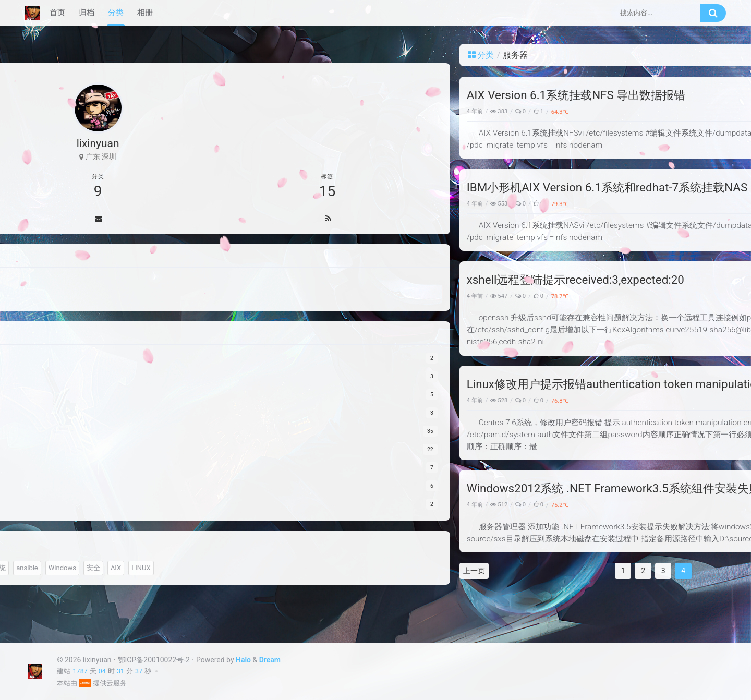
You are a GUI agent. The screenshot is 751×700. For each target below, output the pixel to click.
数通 (68, 548)
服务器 (552, 111)
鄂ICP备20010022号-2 (154, 660)
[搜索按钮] (713, 13)
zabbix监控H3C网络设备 (627, 255)
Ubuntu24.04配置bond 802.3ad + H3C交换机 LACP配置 (644, 236)
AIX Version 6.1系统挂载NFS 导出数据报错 (298, 95)
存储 (136, 548)
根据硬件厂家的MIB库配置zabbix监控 (644, 218)
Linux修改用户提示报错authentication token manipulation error (351, 384)
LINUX (92, 604)
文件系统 (51, 586)
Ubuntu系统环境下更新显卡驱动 (640, 200)
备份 (112, 548)
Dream (270, 660)
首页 (57, 13)
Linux (522, 296)
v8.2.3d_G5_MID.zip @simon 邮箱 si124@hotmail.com (644, 399)
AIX (67, 604)
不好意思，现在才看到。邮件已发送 (647, 459)
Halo (243, 660)
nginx (73, 567)
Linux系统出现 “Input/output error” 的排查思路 (644, 182)
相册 (145, 13)
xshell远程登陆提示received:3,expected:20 (298, 280)
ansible (86, 586)
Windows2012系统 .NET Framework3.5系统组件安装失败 (336, 488)
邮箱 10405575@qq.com (631, 566)
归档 (87, 13)
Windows (530, 505)
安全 (536, 296)
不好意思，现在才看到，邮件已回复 (647, 339)
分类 (116, 13)
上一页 (196, 571)
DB (90, 548)
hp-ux (46, 567)
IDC (97, 567)
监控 (44, 548)
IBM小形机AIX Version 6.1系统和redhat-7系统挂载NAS (329, 187)
